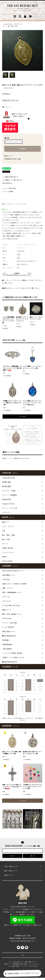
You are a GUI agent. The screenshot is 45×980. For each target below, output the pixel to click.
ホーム (4, 26)
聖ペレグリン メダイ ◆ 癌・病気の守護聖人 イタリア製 (12, 753)
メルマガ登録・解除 (13, 966)
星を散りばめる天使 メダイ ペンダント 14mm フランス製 (32, 753)
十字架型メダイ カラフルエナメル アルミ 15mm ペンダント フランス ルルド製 (33, 787)
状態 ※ (5, 264)
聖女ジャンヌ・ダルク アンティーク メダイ (36, 318)
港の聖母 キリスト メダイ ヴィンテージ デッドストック (22, 319)
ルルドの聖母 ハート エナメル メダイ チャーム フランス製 (32, 367)
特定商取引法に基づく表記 (12, 159)
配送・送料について (30, 962)
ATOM (35, 966)
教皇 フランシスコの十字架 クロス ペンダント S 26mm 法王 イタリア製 (12, 787)
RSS (31, 966)
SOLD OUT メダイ (19, 24)
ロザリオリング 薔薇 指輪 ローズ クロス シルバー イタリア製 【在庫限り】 (12, 368)
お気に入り (7, 107)
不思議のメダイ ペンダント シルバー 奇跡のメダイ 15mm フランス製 (12, 403)
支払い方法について (18, 962)
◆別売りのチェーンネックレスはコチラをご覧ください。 (21, 288)
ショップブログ (24, 966)
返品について (8, 156)
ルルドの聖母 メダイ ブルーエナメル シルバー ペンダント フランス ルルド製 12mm (32, 403)
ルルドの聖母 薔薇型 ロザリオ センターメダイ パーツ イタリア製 (9, 320)
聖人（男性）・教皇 (13, 26)
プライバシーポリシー (34, 964)
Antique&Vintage (8, 24)
